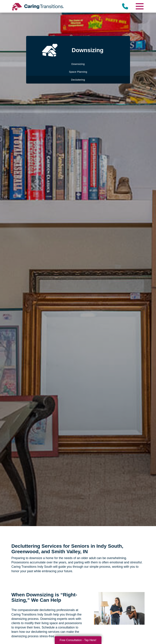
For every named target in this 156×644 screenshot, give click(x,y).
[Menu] (139, 6)
